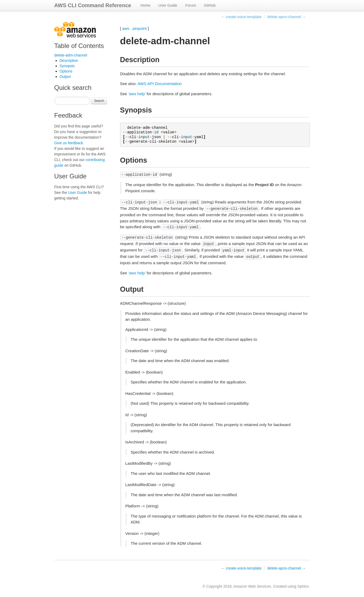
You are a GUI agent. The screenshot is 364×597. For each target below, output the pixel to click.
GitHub (210, 5)
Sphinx (303, 586)
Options (66, 71)
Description (69, 61)
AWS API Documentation (159, 84)
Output (65, 77)
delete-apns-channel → (287, 17)
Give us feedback (69, 143)
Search (99, 101)
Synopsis (67, 66)
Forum (191, 5)
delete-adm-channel (71, 55)
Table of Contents (79, 46)
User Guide (168, 5)
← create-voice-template (241, 17)
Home (145, 5)
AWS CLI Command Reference (93, 5)
